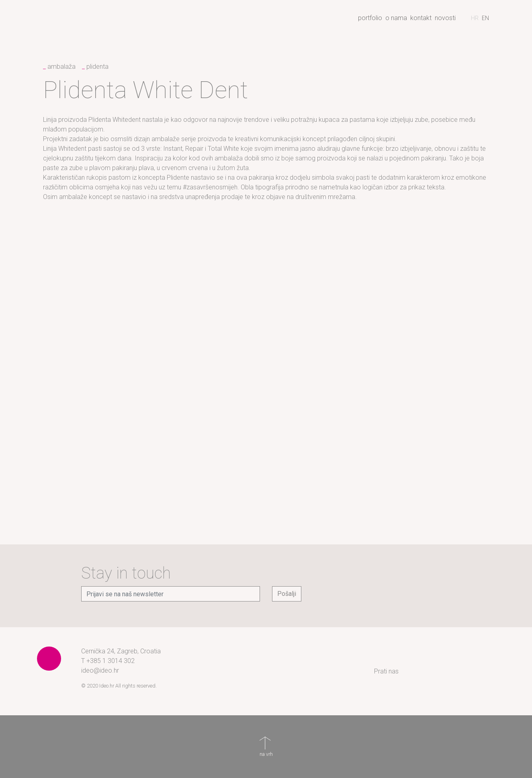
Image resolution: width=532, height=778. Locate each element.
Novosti (445, 18)
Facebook (439, 671)
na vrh (266, 743)
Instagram (415, 671)
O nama (396, 18)
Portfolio (370, 18)
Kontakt (421, 18)
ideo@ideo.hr (100, 670)
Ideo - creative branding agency (83, 21)
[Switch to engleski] (485, 18)
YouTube (487, 671)
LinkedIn (463, 671)
